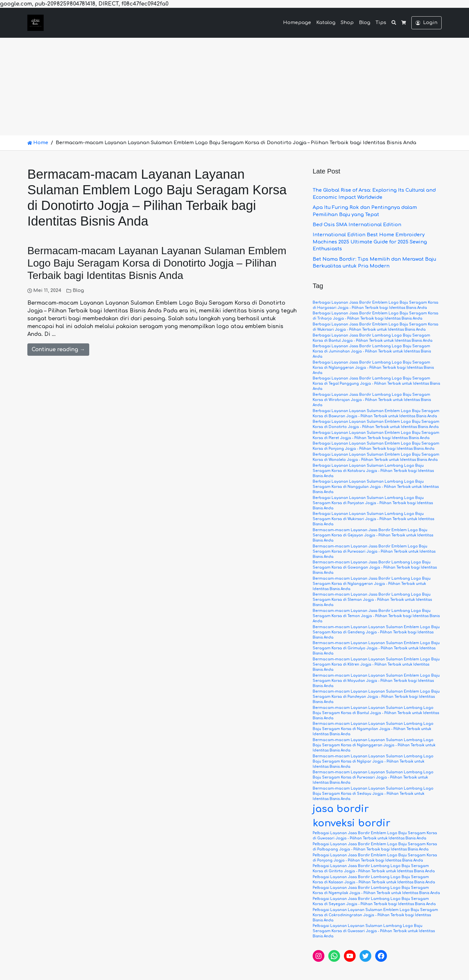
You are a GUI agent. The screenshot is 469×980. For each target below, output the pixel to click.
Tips (381, 22)
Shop (347, 22)
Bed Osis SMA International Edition (357, 225)
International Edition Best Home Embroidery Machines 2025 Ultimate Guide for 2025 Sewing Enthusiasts (370, 242)
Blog (365, 22)
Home (38, 143)
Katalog (326, 22)
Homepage (297, 22)
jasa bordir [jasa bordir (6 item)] (341, 809)
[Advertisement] (234, 87)
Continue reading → (58, 350)
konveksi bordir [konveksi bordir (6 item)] (352, 823)
